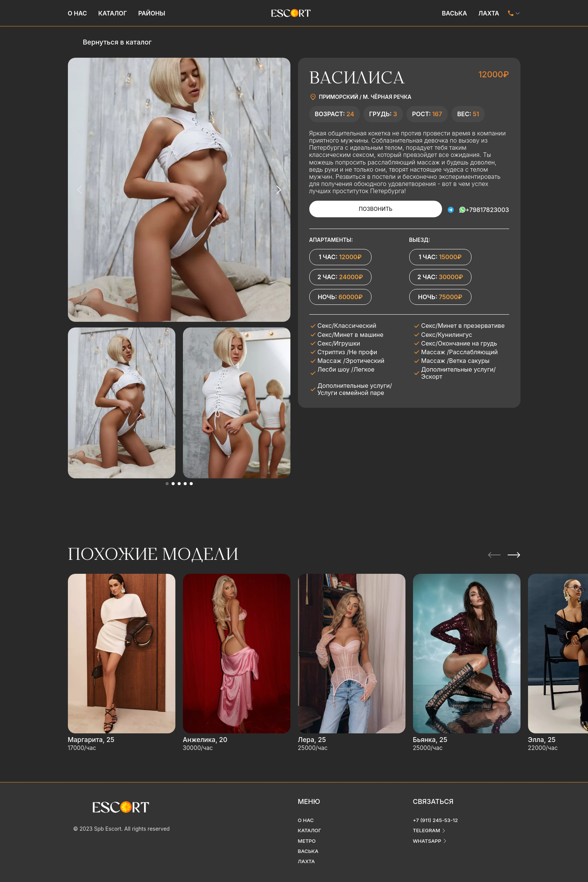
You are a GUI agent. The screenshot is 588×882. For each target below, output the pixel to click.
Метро (307, 834)
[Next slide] (278, 190)
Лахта (489, 13)
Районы (152, 13)
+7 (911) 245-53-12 (437, 813)
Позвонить (366, 209)
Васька (454, 13)
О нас (78, 13)
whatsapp (428, 834)
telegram (427, 824)
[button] (167, 484)
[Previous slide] (80, 190)
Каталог (113, 13)
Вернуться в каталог (117, 42)
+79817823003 (487, 209)
